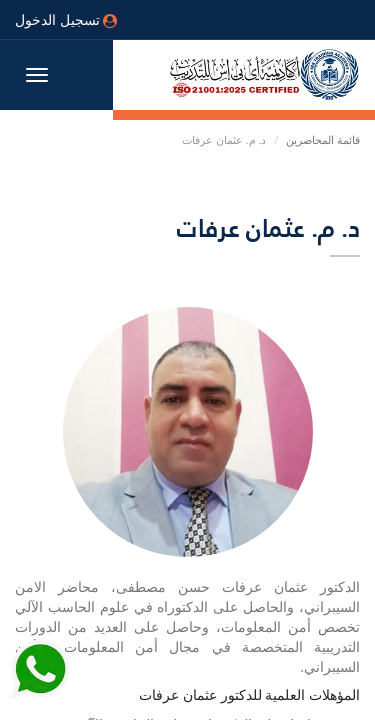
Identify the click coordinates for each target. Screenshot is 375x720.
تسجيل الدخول (66, 19)
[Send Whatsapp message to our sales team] (40, 677)
